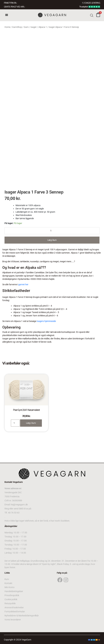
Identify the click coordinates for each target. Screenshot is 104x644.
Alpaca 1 (43, 27)
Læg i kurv (52, 240)
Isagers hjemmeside (46, 321)
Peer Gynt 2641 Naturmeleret (26, 410)
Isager (34, 27)
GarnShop (17, 27)
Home (7, 27)
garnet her (23, 284)
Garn (26, 27)
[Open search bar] (92, 15)
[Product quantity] (52, 231)
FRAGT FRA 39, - (10, 3)
